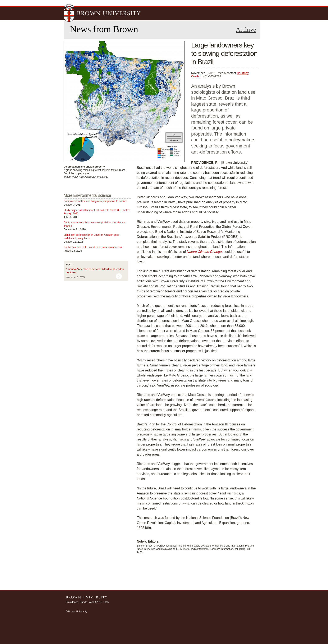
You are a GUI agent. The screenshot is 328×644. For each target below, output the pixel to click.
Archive (246, 29)
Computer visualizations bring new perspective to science (95, 201)
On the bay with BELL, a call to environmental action (93, 247)
